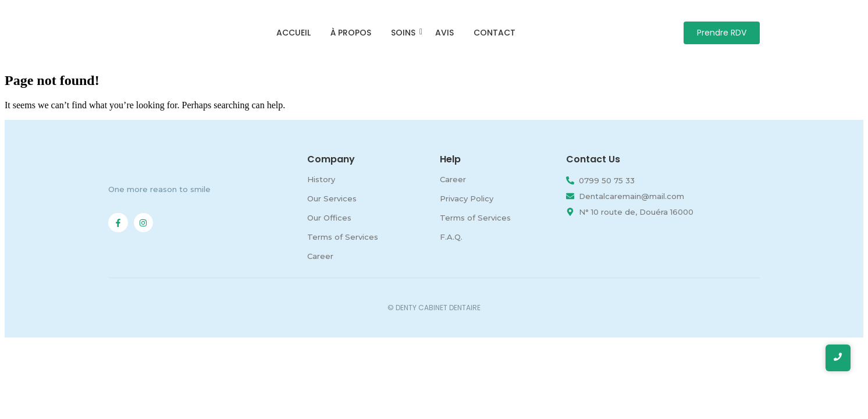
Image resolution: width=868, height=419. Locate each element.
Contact (495, 33)
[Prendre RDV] (722, 33)
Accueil (294, 33)
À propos (351, 33)
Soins (405, 33)
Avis (444, 33)
